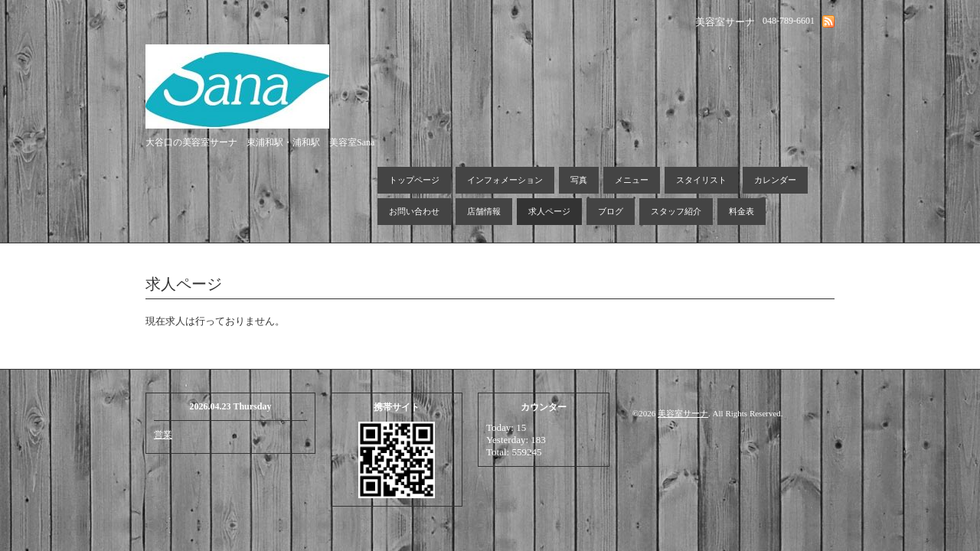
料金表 (742, 211)
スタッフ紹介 (676, 211)
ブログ (611, 211)
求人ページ (549, 211)
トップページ (414, 180)
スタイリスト (701, 180)
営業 (163, 435)
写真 (579, 180)
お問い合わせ (414, 211)
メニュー (632, 180)
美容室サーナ (683, 413)
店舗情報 (484, 211)
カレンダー (775, 180)
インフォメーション (505, 180)
